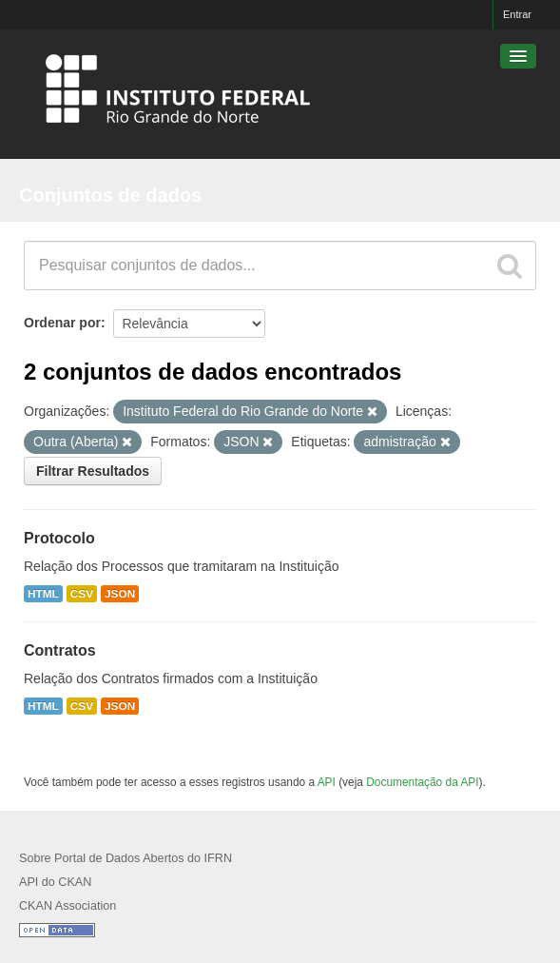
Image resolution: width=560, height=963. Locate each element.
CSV (82, 594)
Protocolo (59, 538)
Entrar (517, 14)
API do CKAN (55, 882)
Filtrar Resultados (93, 471)
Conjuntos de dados (110, 195)
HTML (43, 594)
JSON (120, 594)
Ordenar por (62, 323)
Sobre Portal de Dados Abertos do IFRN (126, 858)
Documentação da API (422, 782)
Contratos (60, 650)
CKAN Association (68, 906)
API (327, 782)
